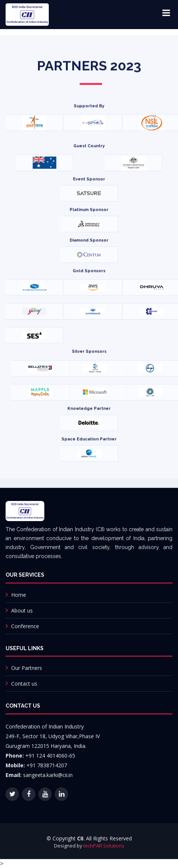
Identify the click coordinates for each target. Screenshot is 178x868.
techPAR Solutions (104, 846)
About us (22, 610)
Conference (25, 626)
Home (19, 595)
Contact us (24, 684)
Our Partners (27, 668)
